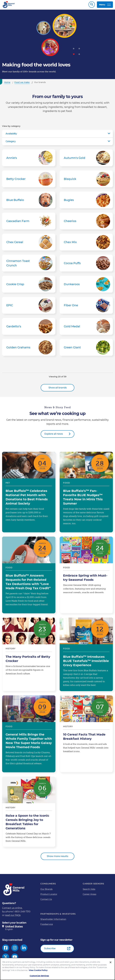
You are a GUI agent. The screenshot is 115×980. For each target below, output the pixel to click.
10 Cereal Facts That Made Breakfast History (86, 735)
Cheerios (86, 222)
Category (11, 143)
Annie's (29, 159)
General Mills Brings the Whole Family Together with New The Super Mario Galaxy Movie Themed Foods (29, 735)
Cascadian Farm (29, 222)
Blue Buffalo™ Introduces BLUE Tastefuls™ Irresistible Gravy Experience (86, 656)
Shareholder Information (53, 921)
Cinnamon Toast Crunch (29, 265)
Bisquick (86, 180)
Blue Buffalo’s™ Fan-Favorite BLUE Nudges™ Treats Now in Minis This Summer (86, 493)
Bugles (86, 201)
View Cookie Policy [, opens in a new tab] (38, 970)
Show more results (58, 858)
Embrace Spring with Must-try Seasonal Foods (86, 576)
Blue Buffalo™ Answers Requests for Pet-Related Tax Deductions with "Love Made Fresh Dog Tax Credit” (29, 576)
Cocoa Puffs (86, 265)
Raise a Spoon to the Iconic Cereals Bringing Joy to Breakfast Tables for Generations (29, 813)
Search (92, 5)
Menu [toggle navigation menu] (105, 5)
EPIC (29, 307)
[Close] (111, 962)
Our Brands (46, 890)
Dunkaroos (86, 286)
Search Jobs (89, 890)
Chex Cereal (29, 243)
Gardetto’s (29, 328)
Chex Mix (86, 243)
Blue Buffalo (29, 201)
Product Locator (49, 896)
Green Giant (86, 349)
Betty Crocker (29, 180)
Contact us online (12, 909)
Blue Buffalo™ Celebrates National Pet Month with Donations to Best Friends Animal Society (29, 493)
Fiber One (86, 307)
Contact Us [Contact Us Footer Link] (46, 901)
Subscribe (50, 950)
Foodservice (47, 926)
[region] (58, 969)
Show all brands (58, 389)
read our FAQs (13, 917)
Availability (11, 135)
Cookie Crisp (29, 286)
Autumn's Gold (86, 159)
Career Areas (89, 896)
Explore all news (54, 435)
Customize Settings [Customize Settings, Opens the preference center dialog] (39, 976)
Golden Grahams (29, 349)
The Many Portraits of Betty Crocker (29, 656)
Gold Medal (86, 328)
